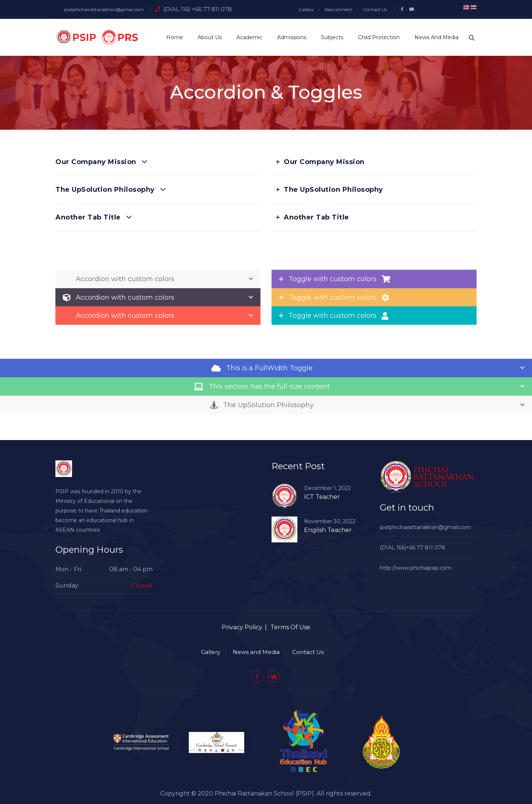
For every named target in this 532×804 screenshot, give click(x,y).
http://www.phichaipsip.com (416, 568)
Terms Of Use (290, 627)
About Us (207, 37)
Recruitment (338, 9)
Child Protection (376, 37)
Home (172, 37)
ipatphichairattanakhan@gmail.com (104, 9)
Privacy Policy (242, 627)
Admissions (289, 37)
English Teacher (328, 530)
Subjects (329, 37)
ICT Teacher (322, 497)
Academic (246, 37)
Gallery (306, 9)
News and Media (434, 37)
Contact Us (375, 9)
